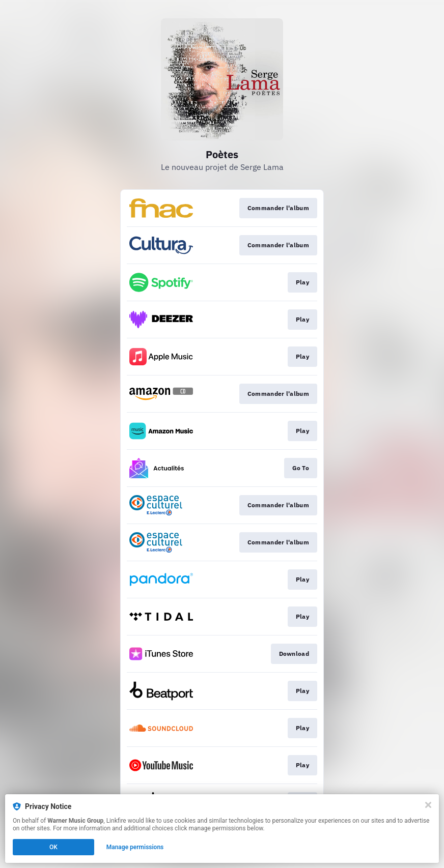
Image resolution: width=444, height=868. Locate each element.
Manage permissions (135, 847)
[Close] (428, 805)
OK (53, 847)
